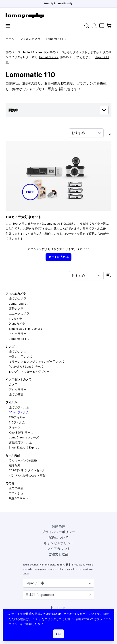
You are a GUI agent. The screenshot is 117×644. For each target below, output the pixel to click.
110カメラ (16, 319)
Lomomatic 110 (19, 339)
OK (58, 634)
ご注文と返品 (58, 554)
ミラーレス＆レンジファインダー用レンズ (37, 362)
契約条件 (58, 526)
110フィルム (17, 422)
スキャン (15, 427)
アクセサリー (18, 334)
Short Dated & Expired (24, 447)
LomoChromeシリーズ (24, 437)
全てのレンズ (18, 352)
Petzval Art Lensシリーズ (26, 367)
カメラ (13, 384)
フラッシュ (16, 493)
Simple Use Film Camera (25, 329)
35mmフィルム (19, 412)
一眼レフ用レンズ (21, 357)
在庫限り (15, 465)
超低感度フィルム (21, 443)
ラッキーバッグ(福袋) (23, 460)
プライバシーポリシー (58, 532)
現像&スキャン (19, 498)
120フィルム (17, 417)
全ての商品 (16, 394)
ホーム (10, 39)
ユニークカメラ (19, 313)
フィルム (11, 402)
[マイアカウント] (94, 26)
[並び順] (86, 133)
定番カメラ (16, 309)
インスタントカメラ (19, 379)
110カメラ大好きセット (23, 217)
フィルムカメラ (30, 39)
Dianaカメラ (17, 324)
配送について (58, 537)
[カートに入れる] (58, 257)
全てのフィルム (19, 407)
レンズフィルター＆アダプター (29, 372)
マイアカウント (59, 549)
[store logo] (58, 16)
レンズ (10, 347)
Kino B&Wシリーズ (21, 433)
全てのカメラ (18, 299)
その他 (10, 483)
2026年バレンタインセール (27, 470)
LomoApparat (18, 304)
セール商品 (13, 455)
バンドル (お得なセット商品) (28, 475)
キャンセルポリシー (59, 543)
